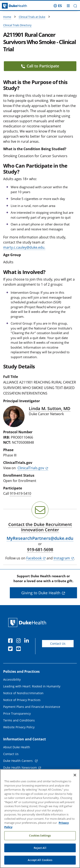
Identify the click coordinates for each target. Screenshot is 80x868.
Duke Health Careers (18, 761)
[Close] (75, 788)
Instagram (62, 558)
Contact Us (58, 644)
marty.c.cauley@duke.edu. (24, 247)
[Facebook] (11, 641)
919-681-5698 (40, 550)
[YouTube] (19, 649)
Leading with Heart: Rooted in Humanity (32, 686)
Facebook (34, 558)
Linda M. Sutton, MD (50, 408)
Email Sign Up (13, 775)
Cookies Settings (40, 848)
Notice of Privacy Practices (22, 700)
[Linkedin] (28, 641)
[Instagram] (19, 641)
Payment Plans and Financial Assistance (32, 707)
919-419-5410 (20, 493)
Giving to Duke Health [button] (41, 593)
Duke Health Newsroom (20, 768)
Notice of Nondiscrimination (23, 693)
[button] (75, 6)
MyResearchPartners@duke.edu (40, 538)
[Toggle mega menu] (68, 6)
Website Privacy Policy (19, 727)
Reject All (40, 860)
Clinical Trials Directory (17, 25)
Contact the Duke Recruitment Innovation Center (40, 527)
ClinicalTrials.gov (31, 468)
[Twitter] (11, 649)
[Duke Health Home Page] (28, 622)
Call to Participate (40, 66)
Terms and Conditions (19, 720)
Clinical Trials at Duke (32, 17)
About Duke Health (17, 747)
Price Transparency (17, 713)
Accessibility (12, 679)
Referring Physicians (18, 781)
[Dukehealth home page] (10, 6)
